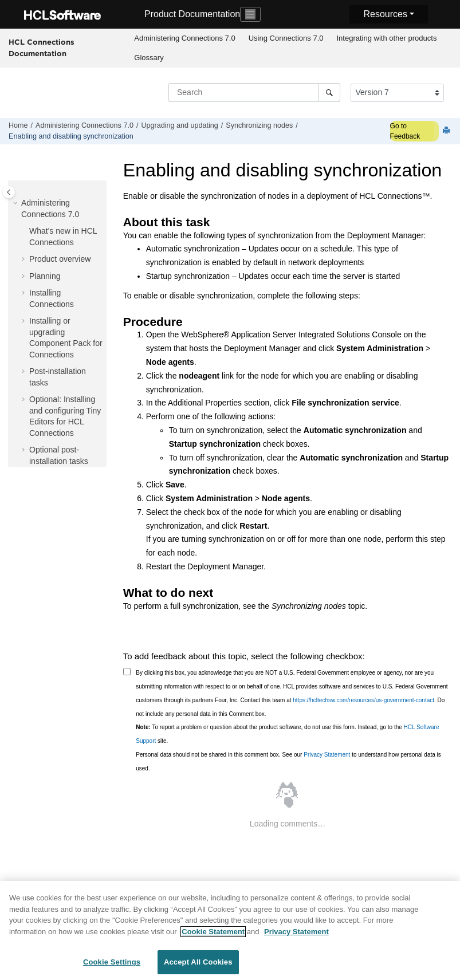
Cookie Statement (213, 934)
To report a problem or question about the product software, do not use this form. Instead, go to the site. (287, 734)
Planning (45, 276)
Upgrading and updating (179, 125)
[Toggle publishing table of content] (9, 192)
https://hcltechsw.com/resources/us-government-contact (363, 700)
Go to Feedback (405, 131)
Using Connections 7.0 (286, 38)
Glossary (149, 58)
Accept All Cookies (198, 965)
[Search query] (254, 92)
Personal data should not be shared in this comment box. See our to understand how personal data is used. (288, 761)
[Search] (329, 92)
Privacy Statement (327, 755)
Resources (385, 14)
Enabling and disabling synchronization (71, 136)
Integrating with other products (387, 38)
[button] (17, 203)
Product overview (60, 259)
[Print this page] (447, 131)
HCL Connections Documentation (42, 48)
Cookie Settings (112, 965)
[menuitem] (185, 38)
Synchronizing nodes (259, 125)
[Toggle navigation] (250, 14)
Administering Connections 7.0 (184, 38)
